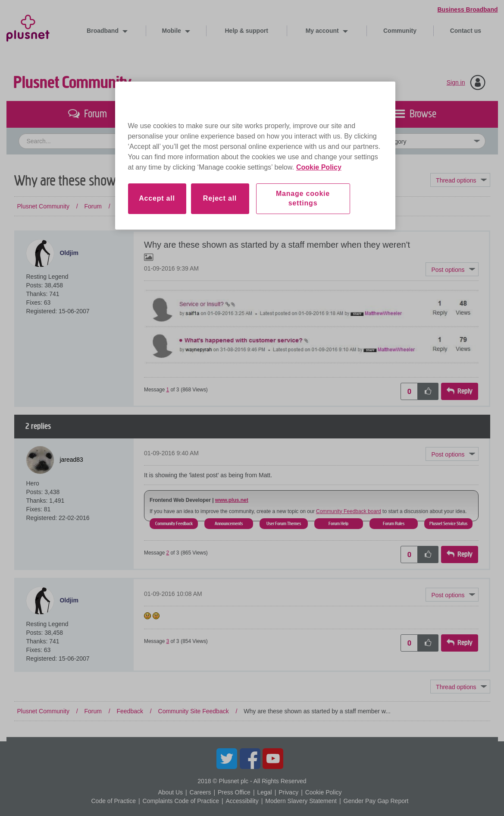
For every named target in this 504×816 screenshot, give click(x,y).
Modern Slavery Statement (301, 801)
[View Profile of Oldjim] (69, 253)
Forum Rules (394, 523)
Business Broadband (467, 9)
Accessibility (242, 801)
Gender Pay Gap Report (376, 801)
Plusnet (28, 27)
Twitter (227, 759)
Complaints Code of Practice (181, 801)
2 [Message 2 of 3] (168, 553)
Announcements (229, 523)
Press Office (234, 792)
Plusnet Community (72, 83)
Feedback (130, 206)
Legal (264, 792)
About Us (170, 792)
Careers (200, 792)
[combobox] (173, 141)
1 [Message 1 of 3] (168, 390)
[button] (452, 269)
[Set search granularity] (415, 141)
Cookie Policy (324, 792)
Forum (93, 206)
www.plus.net (232, 500)
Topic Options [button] (460, 180)
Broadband (103, 31)
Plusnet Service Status (448, 523)
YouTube (273, 759)
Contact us (466, 31)
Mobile (172, 31)
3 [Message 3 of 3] (168, 641)
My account (323, 31)
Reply (465, 391)
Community (400, 31)
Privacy (288, 792)
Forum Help (338, 523)
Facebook (250, 759)
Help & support (247, 31)
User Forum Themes (284, 523)
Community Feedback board (349, 511)
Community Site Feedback (194, 206)
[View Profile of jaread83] (71, 459)
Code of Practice (113, 801)
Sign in (456, 82)
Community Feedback (174, 523)
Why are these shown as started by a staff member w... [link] (317, 206)
